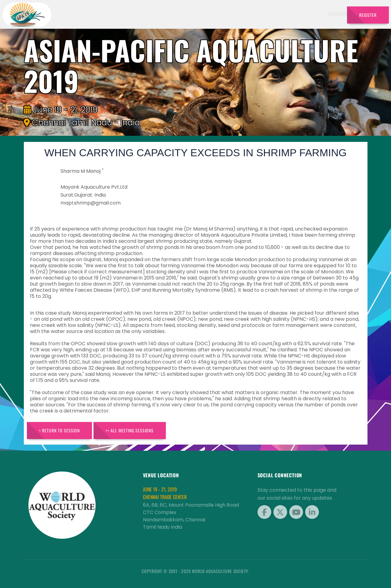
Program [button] (303, 14)
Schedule (216, 14)
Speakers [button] (150, 14)
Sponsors (243, 14)
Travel (330, 14)
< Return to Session (59, 430)
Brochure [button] (272, 14)
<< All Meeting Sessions (130, 430)
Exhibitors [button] (183, 14)
